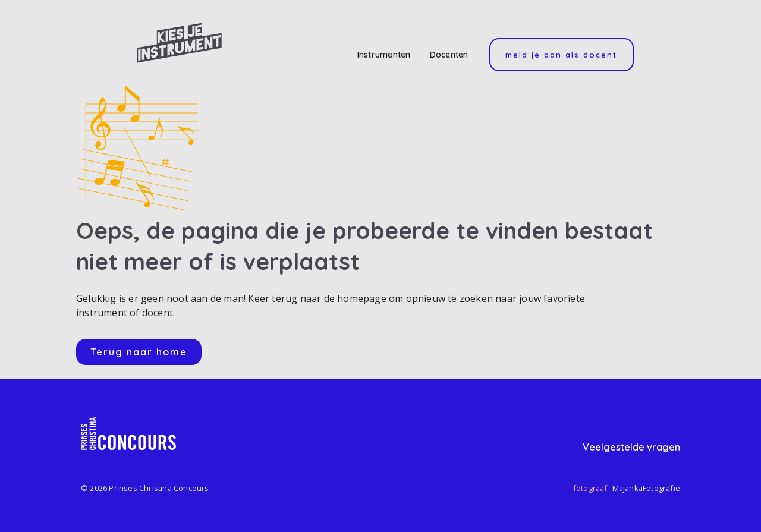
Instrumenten (384, 55)
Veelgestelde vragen (631, 447)
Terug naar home (139, 352)
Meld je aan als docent (561, 55)
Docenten (449, 55)
